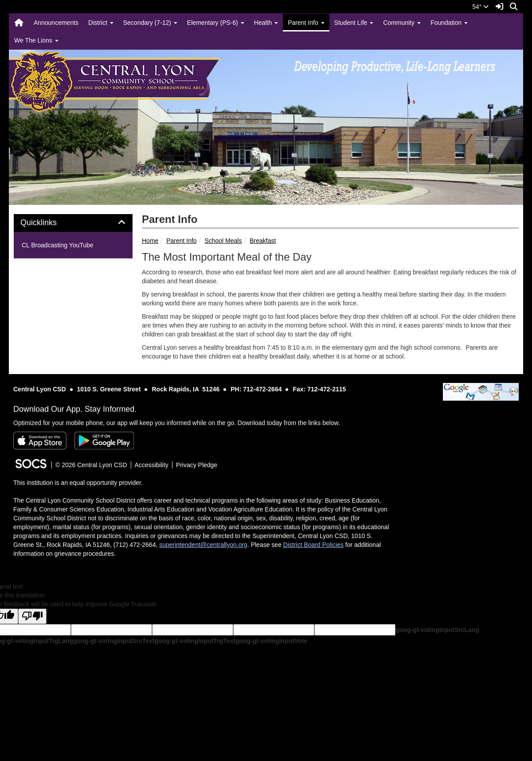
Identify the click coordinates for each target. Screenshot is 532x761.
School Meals (223, 241)
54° (480, 7)
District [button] (101, 23)
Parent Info (182, 241)
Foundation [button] (449, 23)
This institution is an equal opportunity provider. (78, 483)
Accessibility (152, 465)
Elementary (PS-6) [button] (216, 23)
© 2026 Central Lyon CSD (91, 465)
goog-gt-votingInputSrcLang (437, 630)
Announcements (56, 23)
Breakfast (263, 241)
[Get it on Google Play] (104, 441)
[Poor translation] (32, 616)
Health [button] (266, 23)
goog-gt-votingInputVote (271, 641)
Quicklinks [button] (49, 223)
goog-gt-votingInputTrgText (195, 641)
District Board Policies (313, 545)
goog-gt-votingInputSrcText (114, 641)
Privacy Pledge (197, 465)
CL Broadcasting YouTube (58, 245)
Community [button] (402, 23)
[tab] (73, 223)
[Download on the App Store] (40, 441)
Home (150, 241)
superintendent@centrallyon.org (203, 545)
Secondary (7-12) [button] (150, 23)
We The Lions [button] (36, 40)
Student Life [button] (354, 23)
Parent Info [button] (306, 23)
